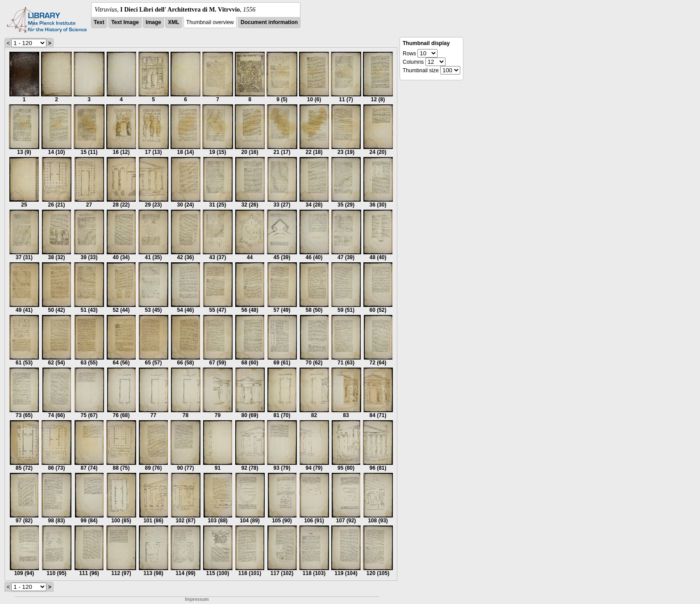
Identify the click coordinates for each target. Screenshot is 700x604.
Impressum (197, 599)
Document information (269, 22)
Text (99, 22)
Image (153, 22)
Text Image (125, 22)
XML (173, 22)
